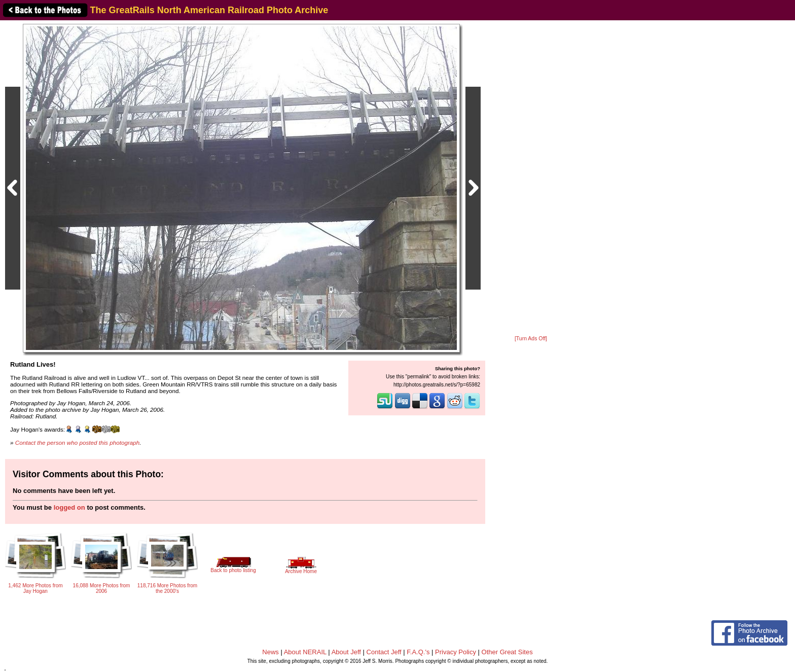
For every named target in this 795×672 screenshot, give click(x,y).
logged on (69, 507)
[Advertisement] (531, 179)
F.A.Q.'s (418, 652)
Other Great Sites (507, 652)
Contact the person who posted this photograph (78, 443)
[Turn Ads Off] (531, 339)
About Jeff (346, 652)
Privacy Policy (456, 652)
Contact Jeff (384, 652)
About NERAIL (305, 652)
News (270, 652)
